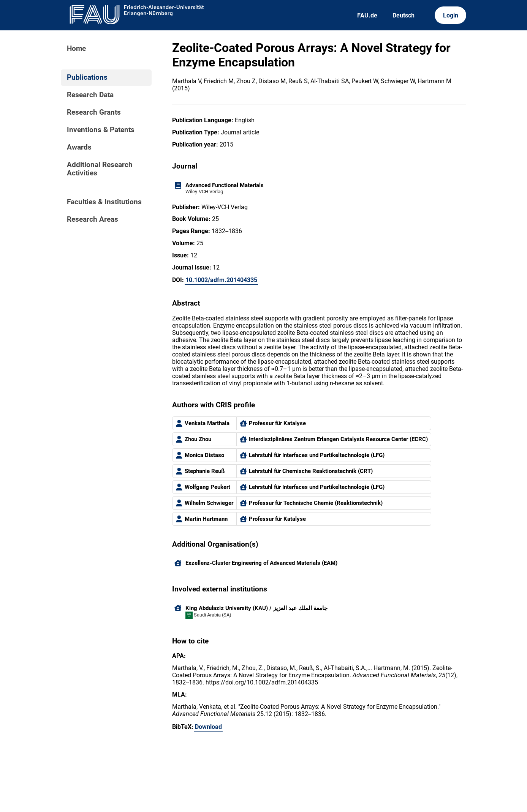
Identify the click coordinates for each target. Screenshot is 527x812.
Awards (79, 147)
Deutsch (404, 15)
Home (76, 49)
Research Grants (94, 112)
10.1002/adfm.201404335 (221, 280)
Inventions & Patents (101, 130)
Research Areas (93, 219)
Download (208, 727)
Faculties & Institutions (104, 202)
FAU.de (367, 15)
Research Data (90, 95)
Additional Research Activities (100, 169)
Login (451, 15)
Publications (87, 77)
